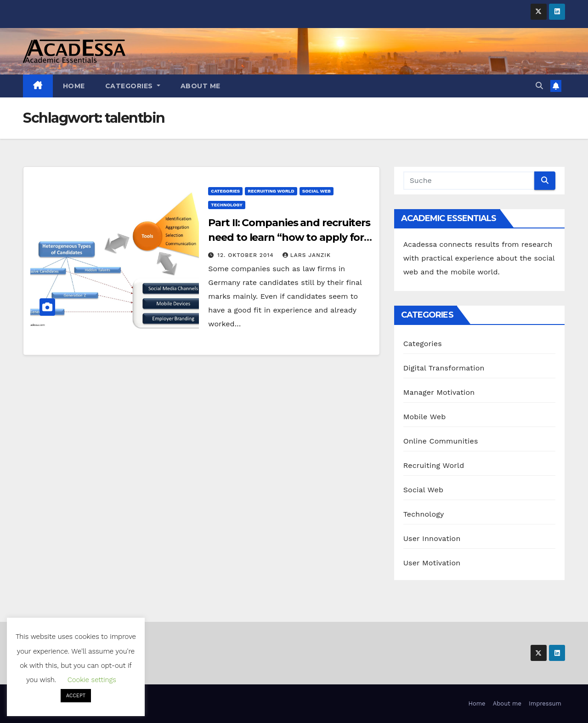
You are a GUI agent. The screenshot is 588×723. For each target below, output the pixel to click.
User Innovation (432, 538)
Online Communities (441, 441)
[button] (539, 86)
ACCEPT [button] (76, 696)
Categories (133, 86)
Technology (226, 205)
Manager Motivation (439, 392)
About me (201, 86)
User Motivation (432, 563)
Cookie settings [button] (92, 680)
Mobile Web (425, 417)
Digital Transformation (444, 368)
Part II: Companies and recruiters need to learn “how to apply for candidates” (289, 237)
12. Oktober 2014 (246, 255)
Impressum (545, 703)
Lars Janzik (307, 255)
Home (74, 86)
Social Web (317, 191)
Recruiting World (271, 191)
